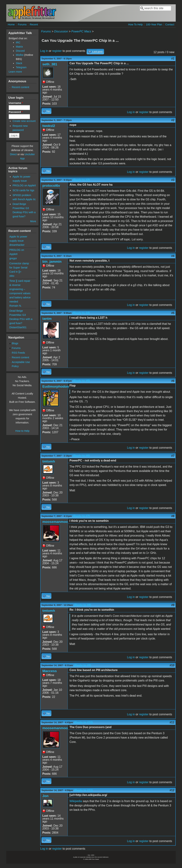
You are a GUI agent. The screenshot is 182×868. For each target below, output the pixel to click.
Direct (13, 154)
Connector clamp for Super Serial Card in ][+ (19, 268)
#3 (173, 180)
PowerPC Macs (81, 31)
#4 (173, 256)
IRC (18, 42)
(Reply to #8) (82, 605)
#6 (173, 381)
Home (11, 24)
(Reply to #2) (81, 180)
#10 (172, 665)
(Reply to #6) (81, 456)
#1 (173, 59)
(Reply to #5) (81, 381)
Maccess (50, 671)
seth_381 (50, 64)
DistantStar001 (18, 327)
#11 (172, 722)
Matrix (19, 47)
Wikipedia (76, 801)
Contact (170, 24)
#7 (173, 456)
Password (16, 112)
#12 (172, 790)
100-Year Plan (154, 24)
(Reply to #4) (81, 313)
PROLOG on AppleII (24, 185)
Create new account (24, 121)
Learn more (15, 72)
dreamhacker (17, 245)
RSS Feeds (19, 353)
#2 (173, 120)
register (57, 51)
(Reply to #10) (83, 722)
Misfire (20, 55)
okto (12, 276)
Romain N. (15, 306)
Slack (19, 63)
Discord (20, 51)
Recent (34, 24)
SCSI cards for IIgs (23, 190)
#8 (173, 516)
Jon (45, 796)
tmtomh (49, 461)
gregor (13, 258)
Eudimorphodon (56, 386)
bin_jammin (52, 262)
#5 (173, 313)
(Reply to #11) (83, 790)
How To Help (135, 24)
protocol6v (51, 186)
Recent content (21, 87)
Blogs (15, 343)
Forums (22, 24)
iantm (47, 319)
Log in (44, 51)
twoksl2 (49, 126)
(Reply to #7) (81, 516)
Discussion (61, 31)
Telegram (21, 67)
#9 (173, 605)
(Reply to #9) (82, 665)
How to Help (22, 431)
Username (16, 103)
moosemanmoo (55, 522)
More (33, 221)
